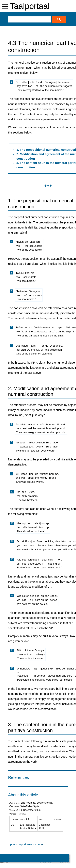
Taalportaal (30, 6)
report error (26, 844)
